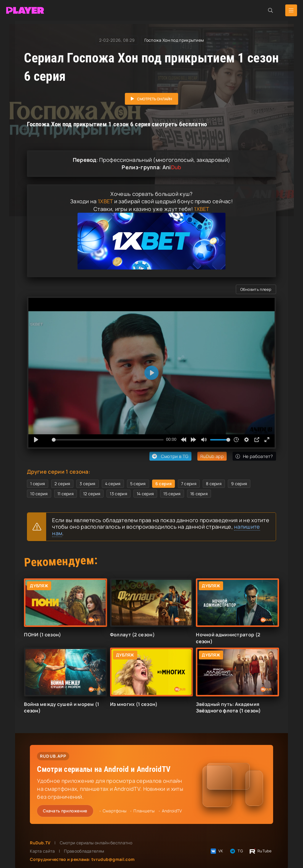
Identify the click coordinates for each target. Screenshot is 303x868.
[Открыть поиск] (270, 10)
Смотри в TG (170, 456)
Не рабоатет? (254, 456)
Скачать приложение (65, 811)
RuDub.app (212, 456)
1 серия (38, 484)
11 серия (66, 494)
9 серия (239, 484)
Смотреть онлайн (155, 99)
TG (236, 851)
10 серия (39, 494)
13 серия (118, 494)
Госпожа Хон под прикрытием (174, 40)
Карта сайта (42, 851)
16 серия (199, 494)
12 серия (92, 494)
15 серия (172, 494)
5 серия (138, 484)
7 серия (189, 484)
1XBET (105, 201)
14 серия (145, 494)
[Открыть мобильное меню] (291, 10)
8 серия (214, 484)
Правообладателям (84, 851)
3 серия (87, 484)
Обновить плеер (256, 289)
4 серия (113, 484)
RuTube (260, 851)
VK (217, 851)
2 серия (62, 484)
